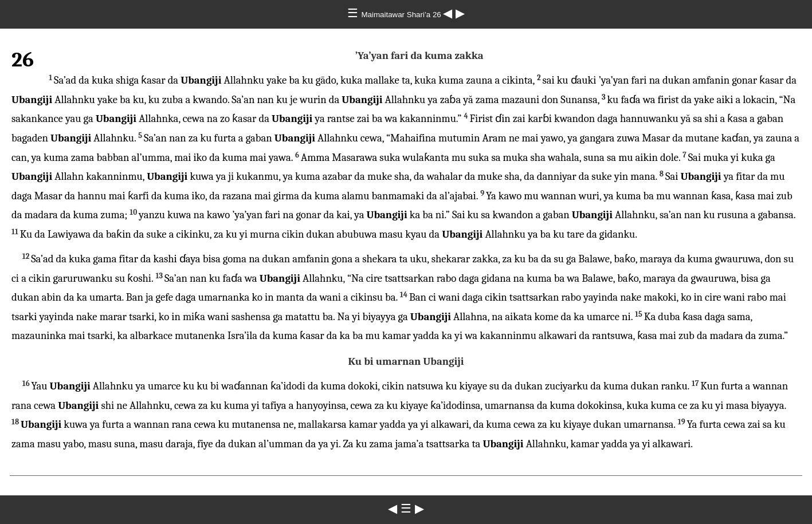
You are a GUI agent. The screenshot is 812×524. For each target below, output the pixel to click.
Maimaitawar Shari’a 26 (403, 15)
